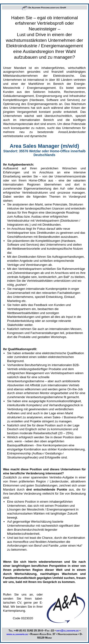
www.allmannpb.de (17, 634)
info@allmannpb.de (68, 630)
